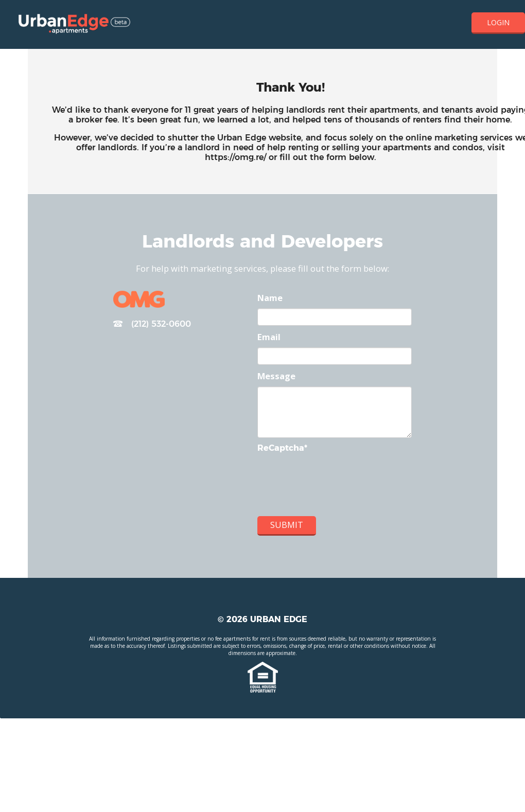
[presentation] (336, 486)
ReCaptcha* (282, 448)
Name (270, 298)
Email (269, 337)
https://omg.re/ (235, 157)
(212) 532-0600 (152, 324)
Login (498, 22)
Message (276, 376)
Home (74, 25)
